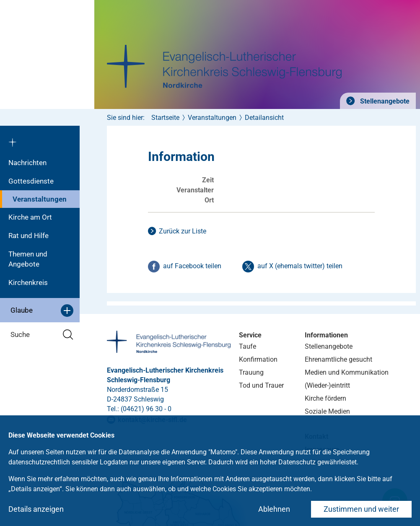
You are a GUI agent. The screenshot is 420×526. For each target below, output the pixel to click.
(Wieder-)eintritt (327, 385)
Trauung (251, 372)
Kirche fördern (325, 398)
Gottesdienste (31, 181)
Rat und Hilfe (29, 236)
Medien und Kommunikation (347, 372)
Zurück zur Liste (183, 231)
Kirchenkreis (28, 282)
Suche (42, 335)
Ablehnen (274, 509)
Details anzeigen (36, 509)
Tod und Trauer (261, 385)
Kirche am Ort (30, 217)
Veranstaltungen (40, 199)
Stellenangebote (384, 101)
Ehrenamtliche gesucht (338, 359)
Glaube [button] (42, 311)
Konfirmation (258, 359)
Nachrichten (27, 163)
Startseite (165, 118)
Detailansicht (264, 118)
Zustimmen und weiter (361, 509)
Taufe (248, 346)
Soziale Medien (327, 411)
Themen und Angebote (28, 259)
